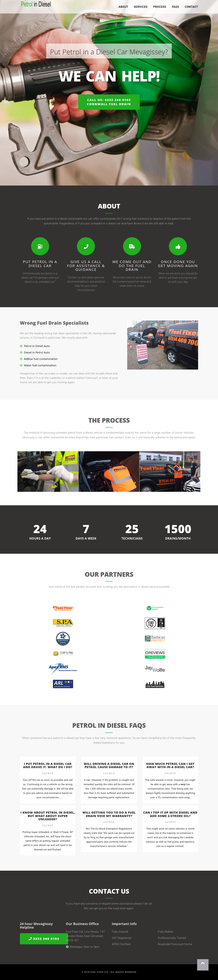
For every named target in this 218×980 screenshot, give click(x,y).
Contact (191, 8)
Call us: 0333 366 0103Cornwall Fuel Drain (109, 102)
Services (141, 8)
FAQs (176, 8)
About (124, 8)
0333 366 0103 (44, 939)
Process (160, 8)
